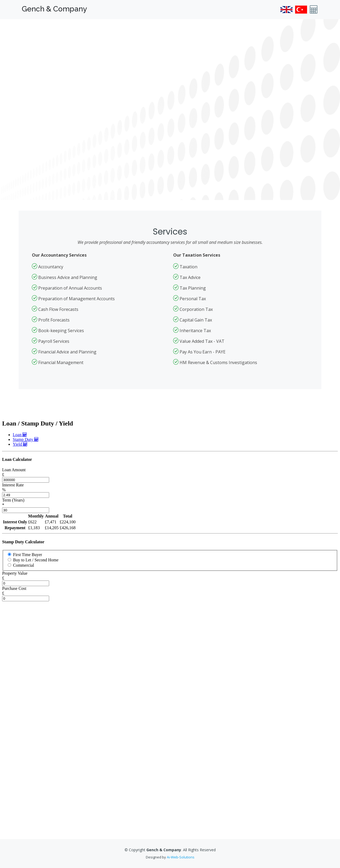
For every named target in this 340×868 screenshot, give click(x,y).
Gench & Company (54, 9)
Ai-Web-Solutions (181, 857)
